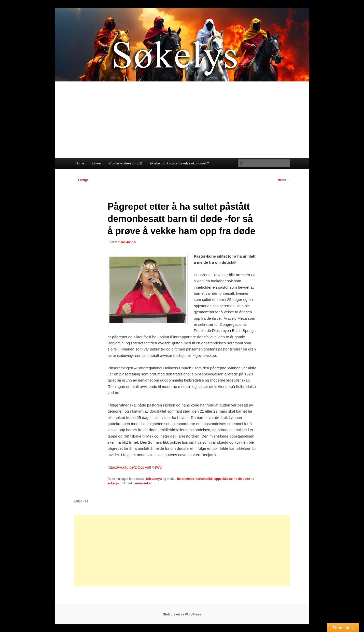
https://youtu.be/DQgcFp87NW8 (135, 467)
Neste (284, 180)
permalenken (143, 483)
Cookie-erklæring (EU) (126, 163)
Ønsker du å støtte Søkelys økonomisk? (179, 163)
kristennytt (154, 479)
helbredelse (186, 479)
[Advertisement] (182, 120)
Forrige (81, 180)
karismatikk (204, 479)
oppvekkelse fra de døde (232, 479)
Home (80, 163)
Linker (97, 163)
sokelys (113, 483)
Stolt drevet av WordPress (182, 614)
